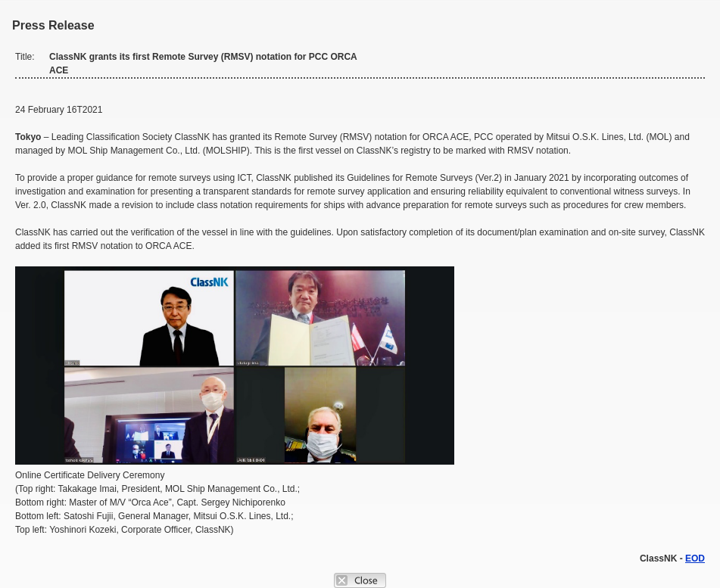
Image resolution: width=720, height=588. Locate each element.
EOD (695, 558)
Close (360, 580)
